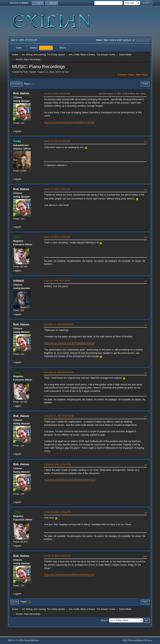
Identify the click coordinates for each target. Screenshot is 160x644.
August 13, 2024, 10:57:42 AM (57, 93)
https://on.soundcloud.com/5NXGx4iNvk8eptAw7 (69, 575)
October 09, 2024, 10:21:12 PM (57, 464)
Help (125, 640)
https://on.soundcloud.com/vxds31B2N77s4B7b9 (69, 122)
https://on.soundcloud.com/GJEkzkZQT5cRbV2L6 (70, 480)
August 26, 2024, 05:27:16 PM (57, 281)
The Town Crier (142, 40)
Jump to (104, 620)
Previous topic (126, 75)
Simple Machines (32, 640)
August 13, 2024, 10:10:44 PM (57, 189)
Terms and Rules (135, 640)
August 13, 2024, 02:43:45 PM (57, 141)
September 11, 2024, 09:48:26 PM (59, 324)
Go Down (16, 84)
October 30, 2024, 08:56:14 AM (57, 556)
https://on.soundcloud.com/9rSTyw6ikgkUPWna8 (69, 343)
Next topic (142, 75)
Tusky (17, 141)
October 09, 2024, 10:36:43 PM (57, 512)
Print (145, 84)
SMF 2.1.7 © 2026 (16, 640)
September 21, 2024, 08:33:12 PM (59, 372)
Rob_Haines (21, 93)
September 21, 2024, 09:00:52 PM (59, 416)
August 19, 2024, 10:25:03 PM (57, 237)
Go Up (14, 602)
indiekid (19, 281)
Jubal (17, 237)
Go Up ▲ (148, 640)
